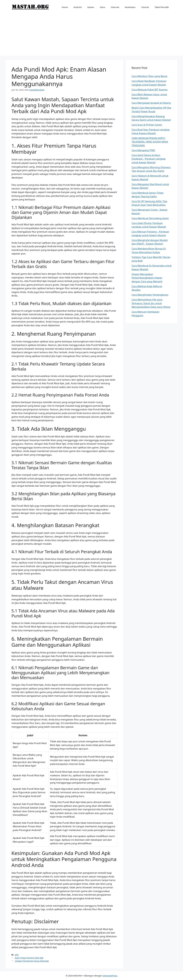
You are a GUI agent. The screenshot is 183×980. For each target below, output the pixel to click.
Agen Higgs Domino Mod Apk (29, 958)
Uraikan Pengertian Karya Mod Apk (32, 961)
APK (17, 955)
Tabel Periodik (162, 7)
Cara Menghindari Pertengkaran (150, 295)
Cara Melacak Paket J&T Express (149, 90)
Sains (103, 7)
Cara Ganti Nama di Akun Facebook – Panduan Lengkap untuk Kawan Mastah (149, 159)
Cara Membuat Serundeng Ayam (150, 218)
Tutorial (145, 7)
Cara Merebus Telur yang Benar (149, 76)
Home (65, 7)
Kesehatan (130, 7)
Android (77, 7)
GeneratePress (110, 976)
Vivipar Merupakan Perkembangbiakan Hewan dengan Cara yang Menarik (147, 278)
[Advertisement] (91, 36)
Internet (115, 7)
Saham (91, 7)
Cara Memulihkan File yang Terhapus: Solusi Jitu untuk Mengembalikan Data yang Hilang (151, 303)
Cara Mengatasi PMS (143, 150)
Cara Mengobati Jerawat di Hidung (151, 103)
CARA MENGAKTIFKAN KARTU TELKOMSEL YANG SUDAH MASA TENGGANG (150, 142)
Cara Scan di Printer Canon (147, 125)
